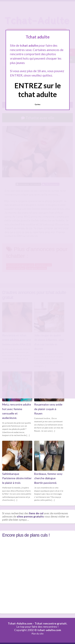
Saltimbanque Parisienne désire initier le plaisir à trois (17, 478)
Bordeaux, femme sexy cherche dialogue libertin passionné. (48, 478)
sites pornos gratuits (30, 516)
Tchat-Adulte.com (20, 623)
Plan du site (38, 634)
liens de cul (36, 513)
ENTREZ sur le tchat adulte (38, 90)
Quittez (37, 104)
